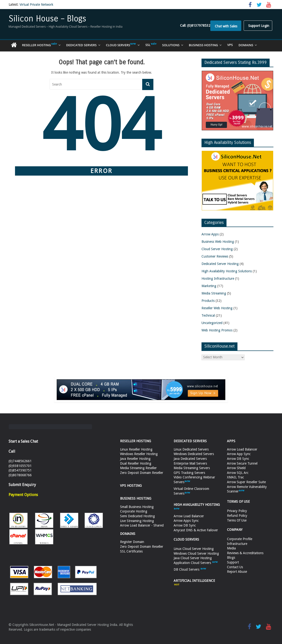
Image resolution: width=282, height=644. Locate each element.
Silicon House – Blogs (47, 19)
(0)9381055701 (20, 466)
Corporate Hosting (134, 511)
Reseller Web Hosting (217, 308)
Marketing (209, 286)
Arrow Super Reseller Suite (246, 482)
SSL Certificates (131, 551)
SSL (151, 45)
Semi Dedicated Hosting (137, 516)
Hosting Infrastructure (218, 279)
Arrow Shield (236, 468)
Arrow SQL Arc (238, 473)
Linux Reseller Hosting (136, 449)
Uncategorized (212, 323)
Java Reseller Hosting (135, 459)
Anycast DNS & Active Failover (196, 530)
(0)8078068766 (20, 475)
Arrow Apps (210, 234)
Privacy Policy (237, 511)
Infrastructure (237, 544)
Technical (208, 315)
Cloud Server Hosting (217, 249)
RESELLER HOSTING (136, 441)
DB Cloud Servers (190, 569)
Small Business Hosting (137, 507)
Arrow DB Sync (185, 525)
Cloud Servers (121, 45)
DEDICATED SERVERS (190, 441)
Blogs (231, 558)
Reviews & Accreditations (245, 553)
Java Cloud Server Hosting (193, 558)
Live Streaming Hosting (137, 521)
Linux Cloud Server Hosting (194, 549)
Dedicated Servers (81, 45)
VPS (230, 45)
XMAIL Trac (235, 477)
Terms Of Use (237, 520)
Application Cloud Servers (196, 563)
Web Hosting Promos (217, 330)
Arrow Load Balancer (189, 516)
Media (231, 548)
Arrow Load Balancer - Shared (142, 525)
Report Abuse (237, 572)
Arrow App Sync (239, 454)
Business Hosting (204, 45)
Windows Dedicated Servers (194, 454)
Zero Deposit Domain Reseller (142, 473)
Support (233, 562)
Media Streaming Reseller (138, 468)
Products (208, 301)
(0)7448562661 (20, 461)
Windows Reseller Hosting (139, 454)
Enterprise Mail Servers (190, 463)
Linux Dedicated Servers (191, 449)
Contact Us (235, 567)
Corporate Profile (240, 539)
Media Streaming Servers (192, 468)
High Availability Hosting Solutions (227, 271)
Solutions (171, 45)
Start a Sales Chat (23, 441)
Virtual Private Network (36, 5)
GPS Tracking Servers (189, 473)
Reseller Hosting (40, 45)
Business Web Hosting (218, 242)
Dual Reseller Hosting (136, 463)
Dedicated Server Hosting (220, 264)
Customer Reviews (215, 256)
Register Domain (132, 542)
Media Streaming (214, 293)
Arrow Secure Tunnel (242, 463)
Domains (246, 45)
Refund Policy (237, 516)
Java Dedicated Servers (190, 459)
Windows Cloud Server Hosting (196, 553)
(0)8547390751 (20, 470)
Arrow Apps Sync (186, 521)
